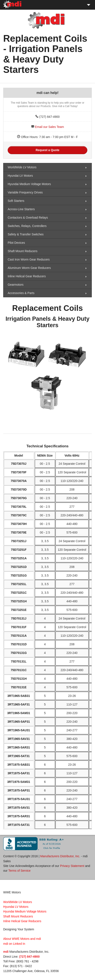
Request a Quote (47, 150)
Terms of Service (19, 871)
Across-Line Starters (21, 209)
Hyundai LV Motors (20, 176)
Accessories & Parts (21, 293)
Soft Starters (16, 201)
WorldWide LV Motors (22, 167)
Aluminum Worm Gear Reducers (29, 268)
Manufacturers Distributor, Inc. (60, 856)
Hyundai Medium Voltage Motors (29, 184)
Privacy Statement (72, 866)
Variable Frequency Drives (25, 192)
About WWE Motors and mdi (22, 939)
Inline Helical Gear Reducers (27, 276)
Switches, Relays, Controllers (27, 226)
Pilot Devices (16, 243)
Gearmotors (16, 285)
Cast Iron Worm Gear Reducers (29, 259)
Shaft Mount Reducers (23, 251)
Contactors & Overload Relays (28, 218)
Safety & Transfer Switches (26, 234)
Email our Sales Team (49, 127)
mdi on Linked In (14, 944)
